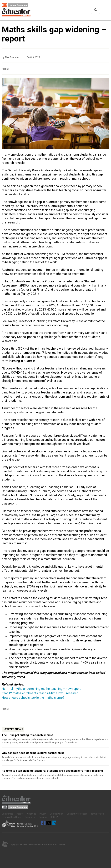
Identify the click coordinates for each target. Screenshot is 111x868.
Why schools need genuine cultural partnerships (33, 753)
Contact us (30, 817)
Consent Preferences (77, 814)
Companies (7, 814)
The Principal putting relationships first (27, 735)
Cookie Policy (57, 814)
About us (31, 814)
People (20, 814)
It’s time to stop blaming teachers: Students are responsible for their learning (52, 771)
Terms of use (97, 814)
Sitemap (43, 817)
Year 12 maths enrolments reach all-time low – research (40, 693)
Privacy (43, 814)
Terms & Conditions (11, 817)
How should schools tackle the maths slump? (33, 698)
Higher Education (18, 5)
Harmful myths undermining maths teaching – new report (41, 689)
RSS (54, 817)
